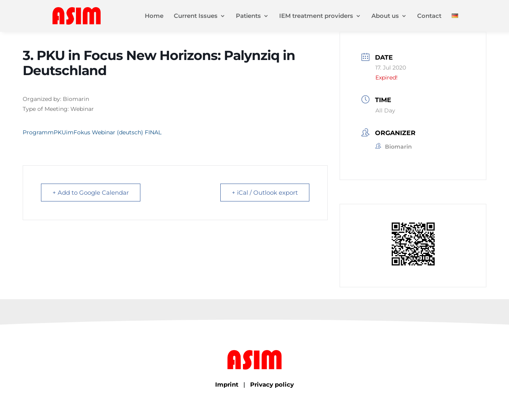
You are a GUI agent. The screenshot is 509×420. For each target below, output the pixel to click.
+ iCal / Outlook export (265, 193)
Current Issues (196, 16)
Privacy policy (272, 384)
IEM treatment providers (316, 16)
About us (385, 16)
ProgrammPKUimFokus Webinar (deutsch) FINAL (92, 132)
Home (154, 16)
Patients (248, 16)
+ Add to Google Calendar (91, 193)
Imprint (227, 384)
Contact (429, 16)
